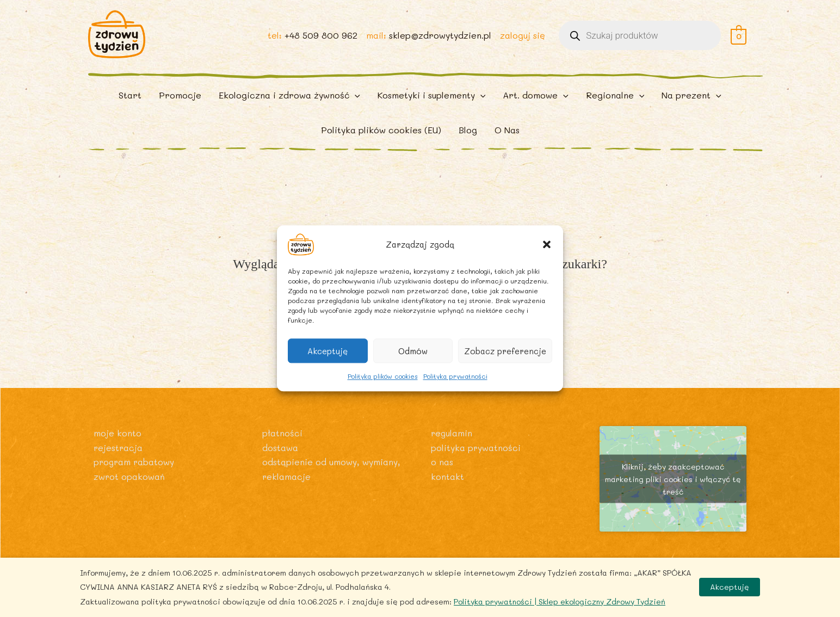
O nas (442, 470)
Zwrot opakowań (129, 485)
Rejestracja (119, 456)
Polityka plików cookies (383, 376)
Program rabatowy (135, 470)
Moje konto (118, 442)
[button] (547, 244)
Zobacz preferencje (505, 351)
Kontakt (447, 485)
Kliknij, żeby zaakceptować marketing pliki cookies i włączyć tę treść (673, 488)
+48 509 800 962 (320, 39)
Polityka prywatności (455, 376)
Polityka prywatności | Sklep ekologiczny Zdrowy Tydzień (560, 601)
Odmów (413, 351)
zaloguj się (522, 39)
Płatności (282, 442)
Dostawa (280, 456)
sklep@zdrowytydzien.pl (440, 39)
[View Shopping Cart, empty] (739, 39)
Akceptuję (328, 351)
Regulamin (452, 442)
